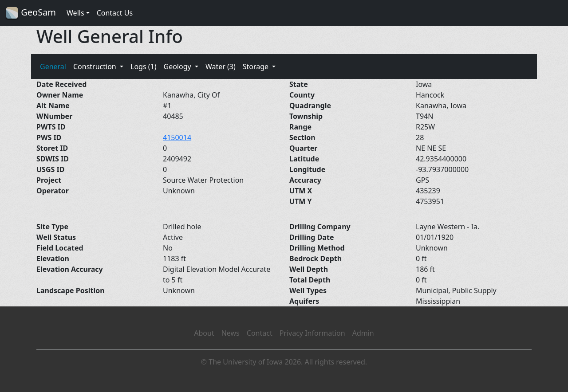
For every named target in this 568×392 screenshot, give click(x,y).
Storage (257, 67)
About (204, 333)
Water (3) (221, 67)
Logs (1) (143, 67)
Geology (178, 67)
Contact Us (115, 13)
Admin (363, 333)
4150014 (177, 137)
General (53, 67)
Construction (96, 67)
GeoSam (31, 13)
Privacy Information (312, 333)
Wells (75, 13)
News (231, 333)
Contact (260, 333)
